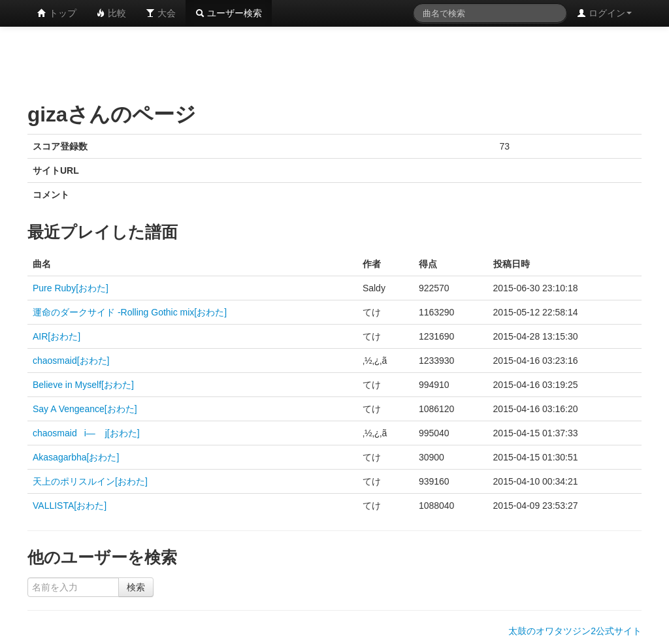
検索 (136, 587)
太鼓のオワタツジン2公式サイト (575, 631)
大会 (161, 13)
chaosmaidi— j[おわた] (86, 433)
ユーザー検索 (229, 13)
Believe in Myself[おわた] (83, 385)
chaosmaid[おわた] (71, 361)
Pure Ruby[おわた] (71, 288)
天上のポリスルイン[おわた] (90, 481)
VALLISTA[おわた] (70, 506)
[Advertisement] (334, 62)
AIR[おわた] (57, 336)
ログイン (604, 13)
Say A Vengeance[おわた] (85, 409)
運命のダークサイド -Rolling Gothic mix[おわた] (130, 312)
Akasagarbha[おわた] (76, 457)
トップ (57, 13)
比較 (111, 13)
